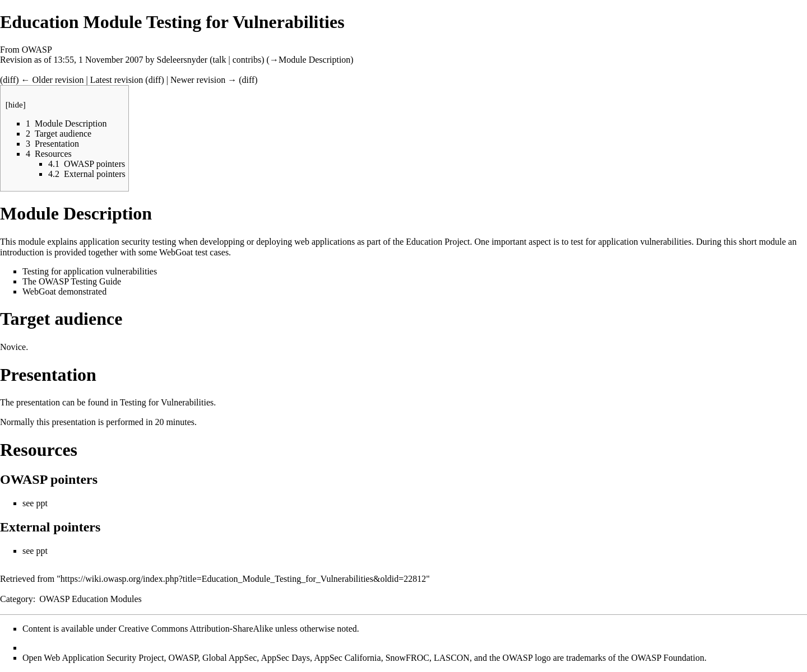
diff (9, 80)
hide (16, 105)
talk (220, 60)
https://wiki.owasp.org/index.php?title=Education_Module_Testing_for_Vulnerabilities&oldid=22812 (243, 579)
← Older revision (52, 80)
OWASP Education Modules (91, 599)
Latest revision (117, 80)
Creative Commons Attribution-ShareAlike (196, 629)
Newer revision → (203, 80)
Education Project (438, 242)
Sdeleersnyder (182, 60)
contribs (247, 60)
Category (17, 599)
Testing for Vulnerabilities (167, 402)
